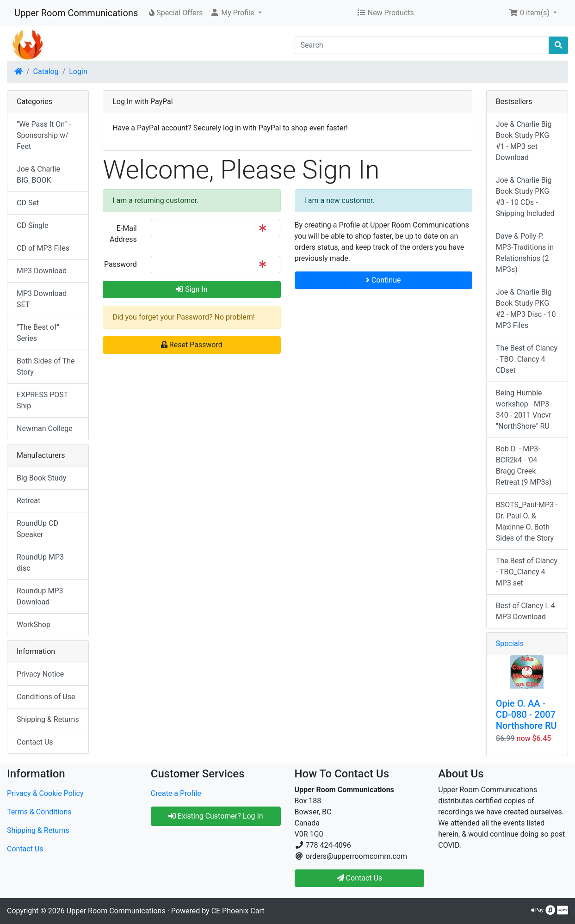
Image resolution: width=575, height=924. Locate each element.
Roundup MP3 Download (40, 596)
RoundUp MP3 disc (40, 563)
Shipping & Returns (48, 719)
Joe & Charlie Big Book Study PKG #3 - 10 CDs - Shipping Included (525, 197)
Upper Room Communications (76, 13)
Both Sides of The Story (46, 367)
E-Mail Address (123, 234)
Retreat (28, 501)
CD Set (28, 203)
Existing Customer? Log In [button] (216, 816)
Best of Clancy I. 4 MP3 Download (526, 611)
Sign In (192, 289)
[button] (236, 13)
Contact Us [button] (360, 878)
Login (78, 71)
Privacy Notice (40, 674)
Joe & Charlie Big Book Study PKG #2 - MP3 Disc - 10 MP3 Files (526, 309)
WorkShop (34, 625)
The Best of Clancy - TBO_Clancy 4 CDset (527, 359)
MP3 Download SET (42, 299)
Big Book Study (41, 478)
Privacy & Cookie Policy (45, 793)
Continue (383, 280)
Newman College (45, 428)
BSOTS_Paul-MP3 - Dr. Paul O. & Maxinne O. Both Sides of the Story (527, 521)
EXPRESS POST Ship (42, 400)
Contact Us (35, 742)
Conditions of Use (46, 697)
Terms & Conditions (39, 812)
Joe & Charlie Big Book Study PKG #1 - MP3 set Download (524, 141)
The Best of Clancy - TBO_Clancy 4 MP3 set (527, 572)
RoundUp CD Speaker (37, 529)
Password (121, 264)
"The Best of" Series (38, 333)
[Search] (422, 45)
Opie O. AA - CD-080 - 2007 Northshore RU (526, 715)
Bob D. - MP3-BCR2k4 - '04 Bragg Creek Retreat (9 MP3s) (524, 465)
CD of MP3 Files (43, 248)
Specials (510, 644)
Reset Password (192, 345)
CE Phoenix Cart (238, 911)
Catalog (46, 71)
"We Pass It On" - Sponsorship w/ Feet (44, 135)
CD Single (32, 225)
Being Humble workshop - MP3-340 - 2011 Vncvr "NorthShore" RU (524, 410)
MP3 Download (42, 271)
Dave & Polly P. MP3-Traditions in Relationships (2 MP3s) (525, 253)
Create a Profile (176, 793)
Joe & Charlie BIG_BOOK (38, 175)
